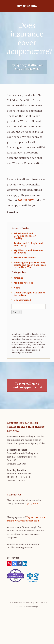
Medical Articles (23, 283)
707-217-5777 (26, 200)
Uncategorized (22, 300)
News (17, 288)
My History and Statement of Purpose (29, 251)
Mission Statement (25, 258)
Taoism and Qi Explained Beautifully (28, 244)
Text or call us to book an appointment (27, 385)
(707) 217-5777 (34, 504)
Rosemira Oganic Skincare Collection (29, 294)
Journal (18, 278)
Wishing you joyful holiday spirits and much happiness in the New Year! (30, 265)
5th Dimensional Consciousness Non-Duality (26, 236)
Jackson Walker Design (28, 607)
